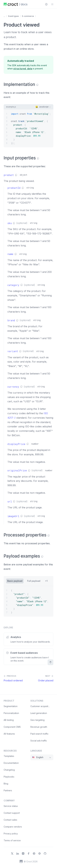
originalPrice (17, 470)
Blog (6, 784)
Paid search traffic (39, 734)
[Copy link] (37, 85)
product (9, 175)
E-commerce (28, 16)
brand (11, 320)
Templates (9, 756)
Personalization (11, 713)
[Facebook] (29, 853)
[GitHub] (45, 853)
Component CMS (12, 727)
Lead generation (39, 713)
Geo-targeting (37, 720)
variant (13, 351)
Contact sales (10, 820)
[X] (12, 853)
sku (10, 223)
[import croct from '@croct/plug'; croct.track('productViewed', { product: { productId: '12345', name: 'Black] (28, 128)
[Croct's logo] (21, 861)
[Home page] (11, 4)
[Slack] (40, 853)
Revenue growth (39, 727)
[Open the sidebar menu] (52, 4)
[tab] (15, 581)
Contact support (12, 813)
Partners (8, 790)
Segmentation (11, 706)
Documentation (11, 763)
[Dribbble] (34, 853)
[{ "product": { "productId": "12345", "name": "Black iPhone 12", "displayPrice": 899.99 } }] (28, 601)
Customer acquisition (41, 706)
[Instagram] (23, 853)
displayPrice (16, 444)
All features (9, 734)
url (10, 501)
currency (13, 387)
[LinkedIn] (18, 853)
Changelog (9, 770)
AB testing (9, 720)
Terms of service (12, 840)
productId (14, 188)
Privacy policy (11, 834)
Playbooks (9, 777)
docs (24, 4)
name (10, 254)
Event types (14, 16)
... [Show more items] (4, 16)
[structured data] (23, 69)
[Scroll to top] (50, 662)
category (13, 285)
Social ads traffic (39, 741)
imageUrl (13, 516)
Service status (11, 806)
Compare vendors (13, 827)
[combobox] (46, 4)
